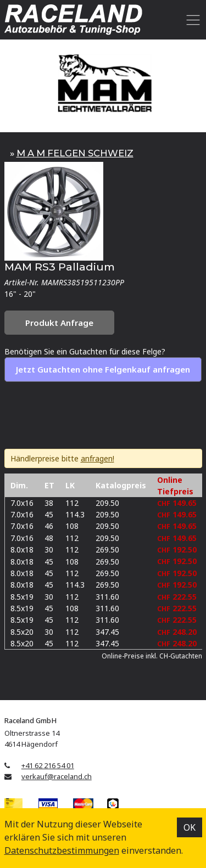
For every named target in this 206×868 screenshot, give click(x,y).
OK (190, 827)
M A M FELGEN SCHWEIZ (75, 153)
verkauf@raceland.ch (57, 776)
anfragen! (98, 458)
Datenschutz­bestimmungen (62, 850)
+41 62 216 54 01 (48, 765)
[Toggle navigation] (191, 20)
